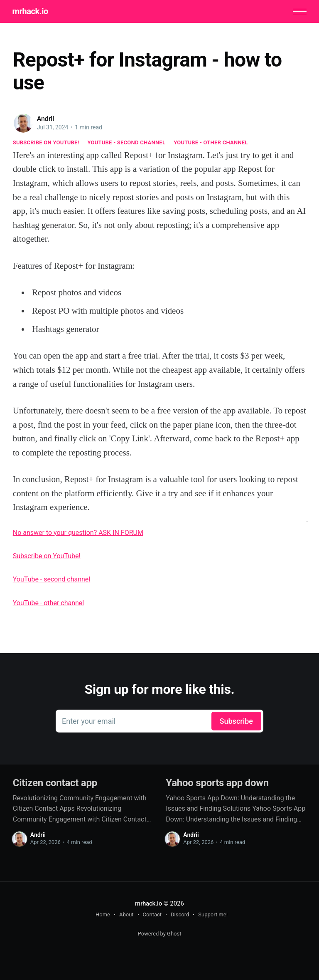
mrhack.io (31, 12)
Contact (152, 914)
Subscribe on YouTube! (46, 142)
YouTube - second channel (126, 142)
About (126, 914)
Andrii (46, 119)
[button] (299, 11)
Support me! (213, 914)
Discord (180, 914)
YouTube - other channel (211, 142)
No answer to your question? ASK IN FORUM (78, 533)
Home (103, 914)
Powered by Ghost (160, 934)
